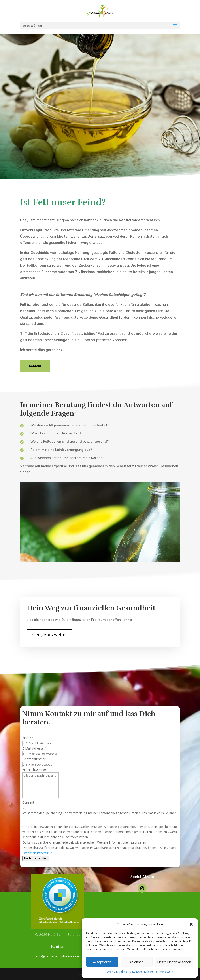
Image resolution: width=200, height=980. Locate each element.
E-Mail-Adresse (34, 748)
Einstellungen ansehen (174, 962)
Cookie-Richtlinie (117, 972)
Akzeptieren (102, 962)
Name (28, 738)
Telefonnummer (34, 759)
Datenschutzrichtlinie (37, 853)
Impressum (166, 972)
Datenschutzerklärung (143, 972)
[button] (191, 924)
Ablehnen (137, 962)
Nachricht (29, 770)
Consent (30, 802)
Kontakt (35, 366)
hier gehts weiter (49, 635)
